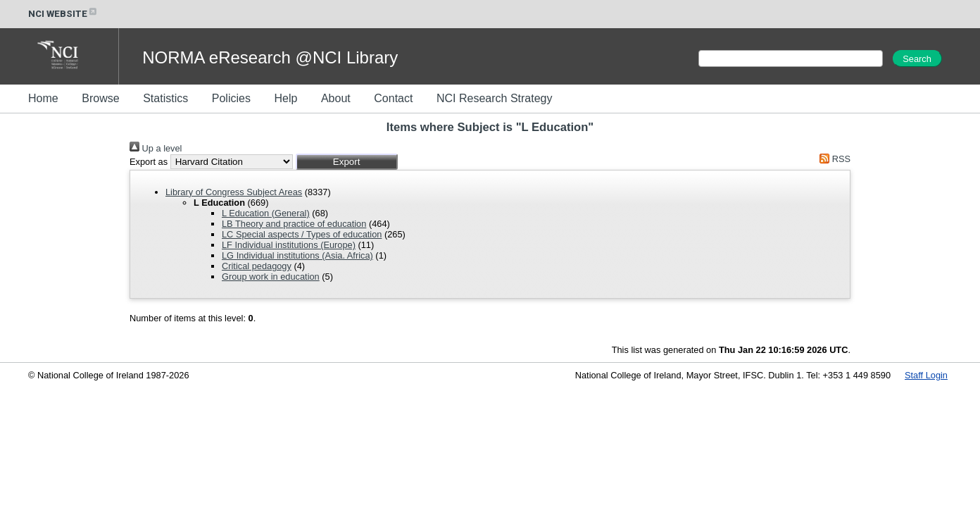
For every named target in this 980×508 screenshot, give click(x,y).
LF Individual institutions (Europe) (289, 245)
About (336, 98)
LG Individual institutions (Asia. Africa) (297, 255)
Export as (149, 162)
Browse (100, 98)
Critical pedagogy (257, 266)
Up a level (156, 148)
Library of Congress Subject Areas (234, 192)
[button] (347, 162)
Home (43, 98)
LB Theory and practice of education (294, 224)
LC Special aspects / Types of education (302, 234)
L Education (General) (266, 213)
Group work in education (271, 277)
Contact (393, 98)
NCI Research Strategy (495, 98)
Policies (231, 98)
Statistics (165, 98)
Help (285, 98)
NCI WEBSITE (63, 14)
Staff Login (926, 375)
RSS (833, 159)
